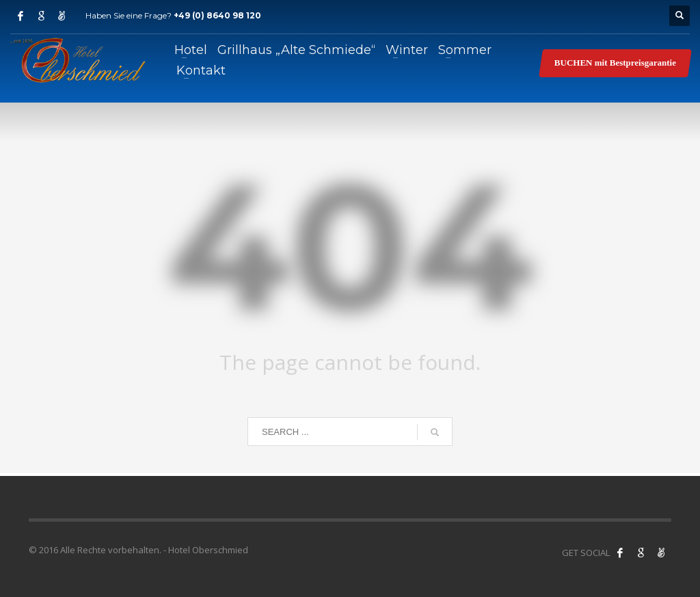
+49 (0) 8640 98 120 (217, 15)
